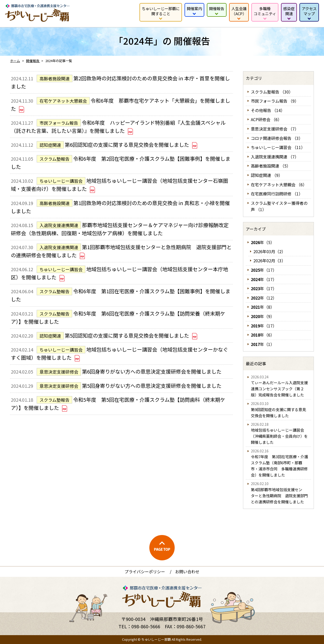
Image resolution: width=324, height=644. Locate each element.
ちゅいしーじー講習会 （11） (278, 147)
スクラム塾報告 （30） (272, 92)
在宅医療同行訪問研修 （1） (277, 194)
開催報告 (217, 8)
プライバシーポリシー (145, 572)
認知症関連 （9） (267, 175)
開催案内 (194, 8)
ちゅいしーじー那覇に (161, 11)
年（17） (264, 270)
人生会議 (239, 11)
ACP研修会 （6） (266, 119)
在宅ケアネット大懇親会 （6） (279, 185)
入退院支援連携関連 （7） (275, 157)
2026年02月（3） (269, 261)
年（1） (263, 344)
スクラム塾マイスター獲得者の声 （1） (279, 206)
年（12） (264, 298)
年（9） (263, 316)
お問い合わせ (187, 572)
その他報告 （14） (268, 110)
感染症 (289, 11)
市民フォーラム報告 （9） (275, 101)
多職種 (265, 11)
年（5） (263, 242)
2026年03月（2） (269, 251)
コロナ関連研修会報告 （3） (277, 138)
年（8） (263, 307)
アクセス (309, 11)
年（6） (263, 335)
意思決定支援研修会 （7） (275, 129)
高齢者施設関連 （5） (271, 166)
